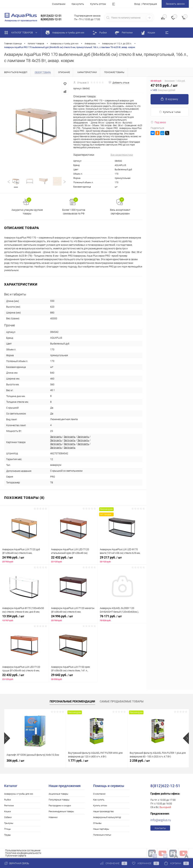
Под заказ (158, 122)
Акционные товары (58, 794)
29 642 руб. (73, 677)
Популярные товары (59, 800)
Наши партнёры (101, 829)
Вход (137, 4)
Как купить (78, 4)
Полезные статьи (102, 835)
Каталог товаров (22, 33)
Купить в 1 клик (170, 112)
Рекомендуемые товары (61, 811)
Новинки (53, 817)
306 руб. (15, 761)
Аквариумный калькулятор (107, 817)
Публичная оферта (16, 856)
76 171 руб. (122, 618)
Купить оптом (98, 4)
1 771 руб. (78, 761)
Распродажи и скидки (60, 806)
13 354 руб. (24, 618)
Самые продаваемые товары (122, 701)
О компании (59, 4)
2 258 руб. (140, 761)
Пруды (8, 835)
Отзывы (97, 823)
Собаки (8, 817)
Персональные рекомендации (72, 701)
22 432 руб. (73, 559)
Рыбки (8, 800)
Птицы (8, 829)
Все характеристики (122, 155)
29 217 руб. (122, 559)
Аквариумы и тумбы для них (19, 794)
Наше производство (103, 811)
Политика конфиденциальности (23, 853)
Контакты (160, 828)
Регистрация (150, 4)
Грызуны (9, 823)
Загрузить (56, 437)
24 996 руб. (24, 559)
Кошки (8, 811)
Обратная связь (17, 863)
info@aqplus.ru (161, 820)
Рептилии (9, 806)
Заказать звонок (175, 4)
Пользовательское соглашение (23, 850)
